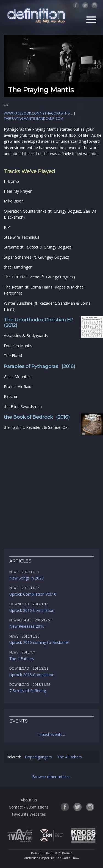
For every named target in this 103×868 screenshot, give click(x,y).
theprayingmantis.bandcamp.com (34, 119)
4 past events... (52, 734)
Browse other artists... (52, 777)
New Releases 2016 (27, 626)
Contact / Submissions (29, 807)
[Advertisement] (51, 490)
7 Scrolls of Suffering (28, 691)
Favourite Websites (29, 814)
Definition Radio (43, 853)
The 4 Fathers (22, 659)
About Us (29, 800)
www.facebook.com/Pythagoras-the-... (38, 113)
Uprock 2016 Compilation (32, 610)
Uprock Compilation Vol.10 (33, 594)
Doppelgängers (38, 757)
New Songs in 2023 (27, 578)
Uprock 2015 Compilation (32, 675)
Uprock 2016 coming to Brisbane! (39, 642)
